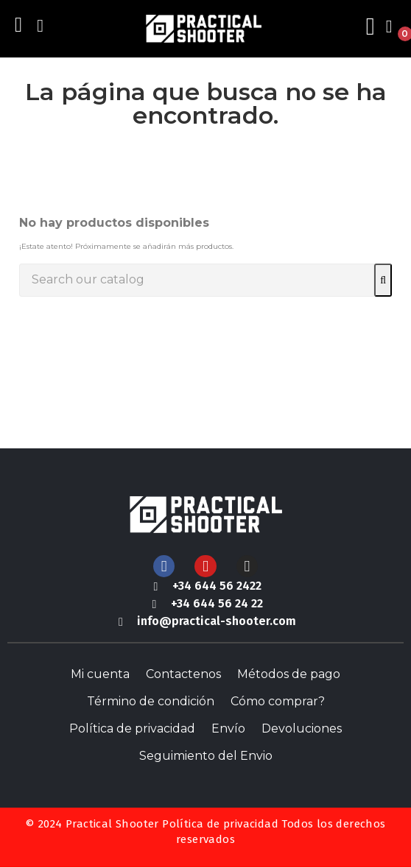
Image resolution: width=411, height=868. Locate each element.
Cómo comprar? (278, 701)
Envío (228, 728)
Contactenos (183, 674)
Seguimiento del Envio (206, 756)
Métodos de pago (289, 674)
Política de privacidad (132, 728)
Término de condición (151, 701)
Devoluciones (302, 728)
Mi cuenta (100, 674)
